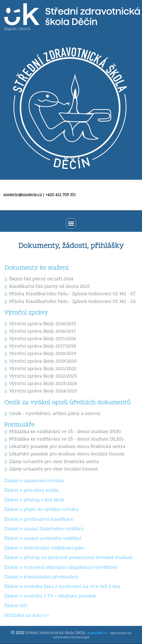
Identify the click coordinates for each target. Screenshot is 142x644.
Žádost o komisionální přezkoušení (41, 577)
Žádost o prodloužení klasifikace (39, 520)
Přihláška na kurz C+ (27, 616)
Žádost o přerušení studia (31, 491)
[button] (71, 223)
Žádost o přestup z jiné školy (34, 500)
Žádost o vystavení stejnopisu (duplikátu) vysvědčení (61, 568)
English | (12, 29)
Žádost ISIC (16, 606)
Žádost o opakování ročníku (34, 481)
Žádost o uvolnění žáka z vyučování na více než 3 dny (62, 587)
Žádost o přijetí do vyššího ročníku (41, 510)
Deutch (25, 29)
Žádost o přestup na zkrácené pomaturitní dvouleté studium (68, 558)
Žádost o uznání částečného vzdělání (44, 529)
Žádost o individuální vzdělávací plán (44, 548)
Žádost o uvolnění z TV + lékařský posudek (50, 596)
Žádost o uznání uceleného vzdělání (43, 539)
